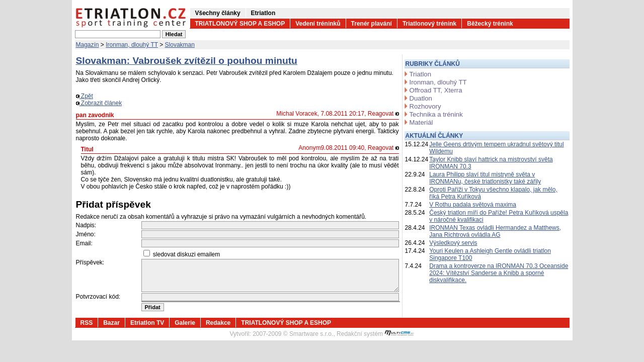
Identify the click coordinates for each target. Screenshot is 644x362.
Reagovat (383, 114)
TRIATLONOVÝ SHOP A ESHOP (240, 24)
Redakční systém (375, 334)
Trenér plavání (372, 24)
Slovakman (180, 45)
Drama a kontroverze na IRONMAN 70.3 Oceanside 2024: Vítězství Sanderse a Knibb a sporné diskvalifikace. (499, 273)
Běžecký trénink (490, 24)
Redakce (218, 323)
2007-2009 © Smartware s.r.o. (293, 334)
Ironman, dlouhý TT (132, 45)
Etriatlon (263, 13)
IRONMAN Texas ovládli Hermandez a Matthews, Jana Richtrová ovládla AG (495, 231)
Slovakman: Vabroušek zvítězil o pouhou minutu (187, 61)
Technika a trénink (436, 114)
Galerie (185, 323)
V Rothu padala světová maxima (473, 205)
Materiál (421, 122)
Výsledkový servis (453, 243)
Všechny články (218, 13)
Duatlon (421, 98)
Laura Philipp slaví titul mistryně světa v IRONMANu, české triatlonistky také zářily (485, 178)
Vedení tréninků (318, 24)
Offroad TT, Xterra (436, 90)
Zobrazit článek (99, 103)
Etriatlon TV (147, 323)
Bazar (111, 323)
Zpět (85, 96)
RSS (87, 323)
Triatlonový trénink (429, 24)
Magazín (88, 45)
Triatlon (420, 74)
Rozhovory (425, 106)
